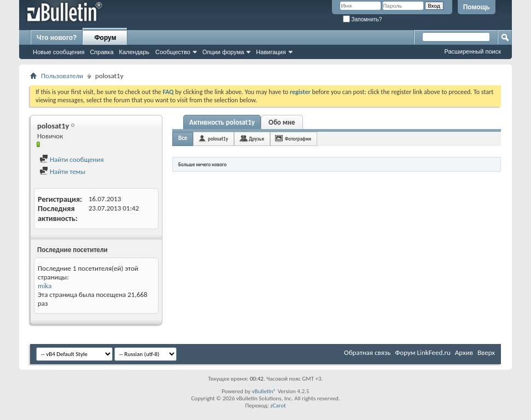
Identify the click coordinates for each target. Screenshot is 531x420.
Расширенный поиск (472, 51)
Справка (101, 52)
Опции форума (223, 52)
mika (45, 286)
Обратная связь (367, 352)
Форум (105, 38)
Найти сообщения (72, 159)
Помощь (477, 7)
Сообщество (173, 52)
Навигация (271, 52)
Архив (464, 352)
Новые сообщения (59, 52)
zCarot (278, 406)
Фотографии (298, 139)
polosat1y (218, 139)
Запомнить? (363, 19)
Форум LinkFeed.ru (423, 352)
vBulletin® (264, 391)
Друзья (256, 139)
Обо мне (282, 122)
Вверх (486, 352)
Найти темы (62, 171)
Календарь (135, 52)
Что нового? (57, 38)
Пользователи (62, 76)
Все (183, 138)
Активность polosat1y (222, 122)
